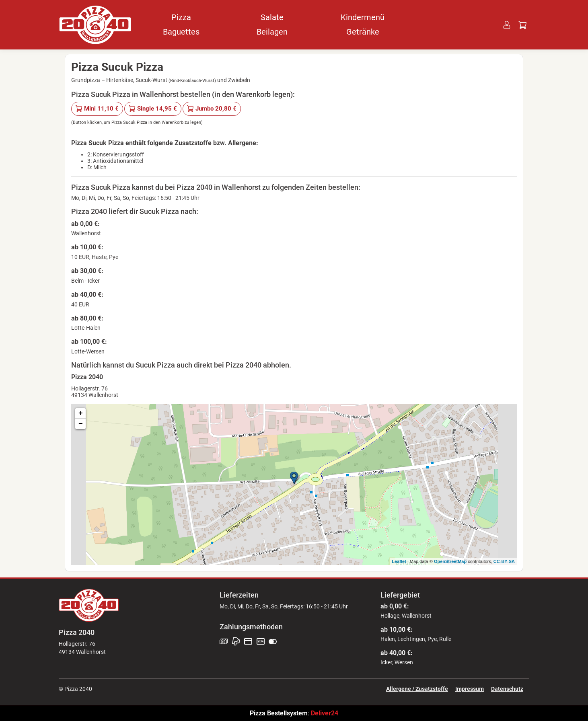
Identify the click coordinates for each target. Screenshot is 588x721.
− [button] (81, 424)
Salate (272, 17)
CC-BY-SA (504, 561)
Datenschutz (507, 689)
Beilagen (272, 32)
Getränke (363, 32)
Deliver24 (325, 713)
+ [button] (81, 413)
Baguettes (181, 32)
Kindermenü (363, 17)
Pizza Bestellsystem (279, 713)
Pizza (181, 17)
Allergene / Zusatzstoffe (417, 689)
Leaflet (399, 561)
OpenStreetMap (450, 561)
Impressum (470, 689)
